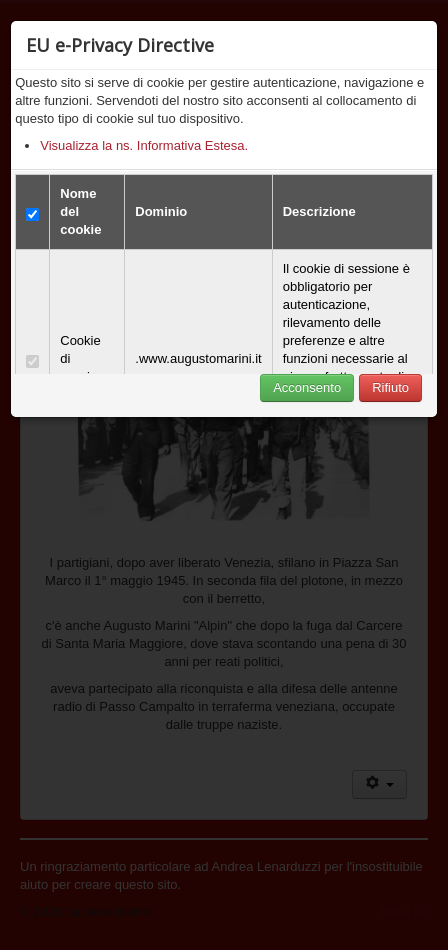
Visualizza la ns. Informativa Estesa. (144, 145)
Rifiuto (390, 387)
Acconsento (307, 387)
